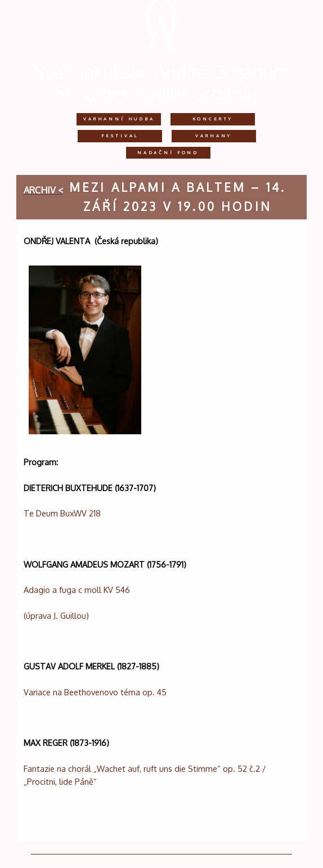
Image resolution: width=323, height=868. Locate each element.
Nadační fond (168, 152)
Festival (120, 136)
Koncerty (213, 119)
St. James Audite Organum (161, 93)
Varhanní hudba (119, 119)
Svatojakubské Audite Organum (161, 72)
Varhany (214, 136)
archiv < (43, 190)
